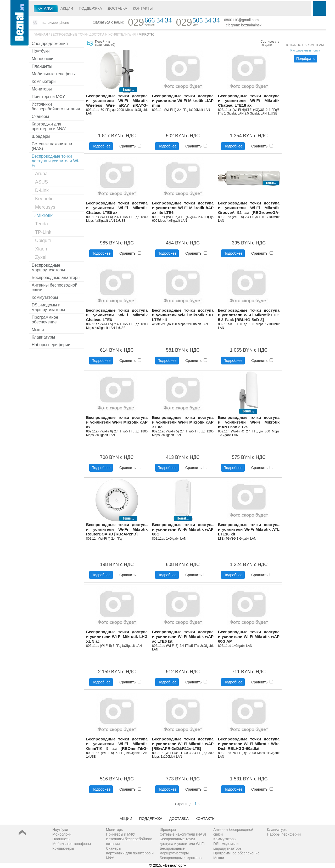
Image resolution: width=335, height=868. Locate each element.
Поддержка (90, 8)
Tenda (41, 224)
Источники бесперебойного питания (56, 107)
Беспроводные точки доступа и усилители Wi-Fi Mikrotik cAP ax (117, 422)
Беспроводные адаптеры (56, 278)
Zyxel (41, 257)
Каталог (46, 8)
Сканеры (40, 116)
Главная (41, 35)
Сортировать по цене (270, 43)
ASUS (41, 182)
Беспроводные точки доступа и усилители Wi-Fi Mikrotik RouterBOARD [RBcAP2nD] (117, 529)
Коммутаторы (45, 297)
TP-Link (43, 232)
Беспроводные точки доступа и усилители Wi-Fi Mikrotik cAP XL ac (183, 422)
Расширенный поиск (305, 50)
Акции (67, 8)
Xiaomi (42, 249)
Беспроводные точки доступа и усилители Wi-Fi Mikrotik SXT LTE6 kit (183, 315)
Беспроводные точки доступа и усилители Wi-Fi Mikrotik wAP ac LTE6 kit (183, 636)
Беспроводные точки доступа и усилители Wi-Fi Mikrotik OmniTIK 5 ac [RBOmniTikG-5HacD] (117, 744)
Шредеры (41, 136)
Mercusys (45, 207)
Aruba (41, 174)
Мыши (38, 330)
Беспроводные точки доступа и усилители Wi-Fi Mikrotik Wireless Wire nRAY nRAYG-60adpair (117, 101)
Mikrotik (146, 35)
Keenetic (44, 199)
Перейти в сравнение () (105, 43)
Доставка (118, 8)
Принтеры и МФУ (48, 97)
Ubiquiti (43, 241)
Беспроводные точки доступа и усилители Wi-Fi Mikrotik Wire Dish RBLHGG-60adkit (249, 744)
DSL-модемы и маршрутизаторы (48, 307)
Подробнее (101, 146)
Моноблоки (43, 59)
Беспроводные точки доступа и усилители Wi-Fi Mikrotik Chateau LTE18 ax (249, 101)
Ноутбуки (41, 51)
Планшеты (42, 66)
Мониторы (42, 89)
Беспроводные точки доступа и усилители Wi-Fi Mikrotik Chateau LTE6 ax (117, 208)
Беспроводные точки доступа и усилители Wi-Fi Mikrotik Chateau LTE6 (117, 315)
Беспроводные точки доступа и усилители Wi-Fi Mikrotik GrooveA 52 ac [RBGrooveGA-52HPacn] (249, 208)
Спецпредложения (50, 44)
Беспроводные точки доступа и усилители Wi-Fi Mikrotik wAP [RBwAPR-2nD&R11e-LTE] (183, 744)
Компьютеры (44, 81)
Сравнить (130, 146)
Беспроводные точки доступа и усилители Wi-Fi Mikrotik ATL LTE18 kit (249, 529)
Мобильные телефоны (54, 74)
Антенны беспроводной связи (54, 287)
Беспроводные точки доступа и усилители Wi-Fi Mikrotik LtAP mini (183, 101)
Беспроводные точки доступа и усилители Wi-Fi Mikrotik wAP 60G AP (249, 636)
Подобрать (306, 59)
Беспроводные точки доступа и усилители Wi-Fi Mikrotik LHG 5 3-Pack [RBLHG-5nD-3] (249, 315)
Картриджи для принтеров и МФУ (49, 126)
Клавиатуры (43, 337)
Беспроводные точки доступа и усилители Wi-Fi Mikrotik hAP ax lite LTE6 (183, 208)
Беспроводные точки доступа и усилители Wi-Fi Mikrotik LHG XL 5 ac (117, 636)
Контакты (143, 8)
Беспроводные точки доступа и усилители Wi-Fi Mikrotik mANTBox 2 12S (249, 422)
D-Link (42, 190)
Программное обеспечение (45, 320)
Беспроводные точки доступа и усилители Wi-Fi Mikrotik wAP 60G (183, 529)
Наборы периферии (51, 345)
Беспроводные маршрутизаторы (48, 268)
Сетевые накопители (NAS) (52, 146)
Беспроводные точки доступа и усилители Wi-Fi (93, 35)
